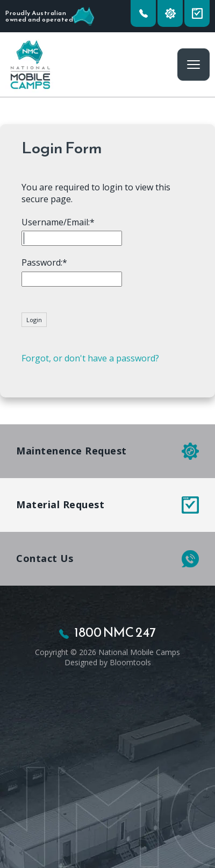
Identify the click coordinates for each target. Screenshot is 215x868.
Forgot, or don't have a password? (90, 358)
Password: (42, 262)
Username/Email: (56, 222)
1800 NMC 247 (144, 13)
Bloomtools (130, 662)
